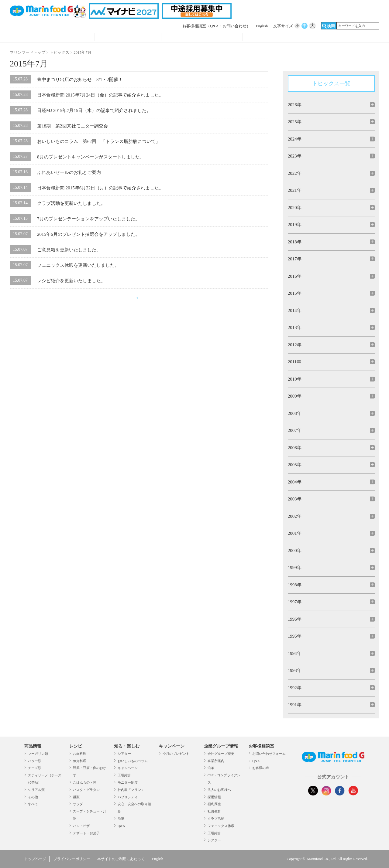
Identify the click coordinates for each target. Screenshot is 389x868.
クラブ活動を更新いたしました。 (71, 203)
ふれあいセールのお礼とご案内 (69, 172)
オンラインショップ (342, 38)
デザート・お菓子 (86, 833)
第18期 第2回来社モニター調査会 (72, 126)
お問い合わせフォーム (269, 754)
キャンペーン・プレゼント (202, 38)
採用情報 (214, 797)
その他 (33, 797)
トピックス (59, 52)
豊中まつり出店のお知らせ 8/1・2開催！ (80, 80)
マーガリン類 (38, 754)
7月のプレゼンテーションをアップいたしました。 (88, 219)
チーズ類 (35, 768)
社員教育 (214, 811)
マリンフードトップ (28, 52)
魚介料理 (80, 761)
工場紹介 (124, 775)
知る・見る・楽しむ (128, 38)
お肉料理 (80, 754)
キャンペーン (128, 768)
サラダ (78, 804)
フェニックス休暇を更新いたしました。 (78, 265)
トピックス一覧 (331, 83)
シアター (124, 754)
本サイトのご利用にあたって (121, 859)
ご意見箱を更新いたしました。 (69, 250)
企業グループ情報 (276, 38)
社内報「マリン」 (131, 790)
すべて (33, 804)
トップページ (35, 859)
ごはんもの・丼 (85, 782)
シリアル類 (36, 790)
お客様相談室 (216, 26)
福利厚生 (214, 804)
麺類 (76, 797)
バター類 (35, 761)
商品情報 (32, 38)
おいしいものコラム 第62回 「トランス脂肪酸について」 (99, 141)
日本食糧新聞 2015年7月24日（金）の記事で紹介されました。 (100, 95)
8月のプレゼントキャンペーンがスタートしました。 (91, 157)
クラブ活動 (216, 819)
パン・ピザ (81, 826)
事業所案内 (216, 761)
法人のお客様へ (219, 790)
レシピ (74, 38)
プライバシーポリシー (72, 859)
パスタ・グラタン (86, 790)
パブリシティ (128, 797)
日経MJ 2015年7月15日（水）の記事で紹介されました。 (94, 110)
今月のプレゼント (176, 754)
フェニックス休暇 (221, 826)
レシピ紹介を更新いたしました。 (71, 281)
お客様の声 (261, 768)
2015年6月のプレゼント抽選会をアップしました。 (88, 234)
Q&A (121, 826)
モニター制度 (128, 782)
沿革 (121, 819)
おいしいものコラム (133, 761)
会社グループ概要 (221, 754)
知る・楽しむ (127, 746)
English (262, 26)
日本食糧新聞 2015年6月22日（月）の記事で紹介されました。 (100, 188)
